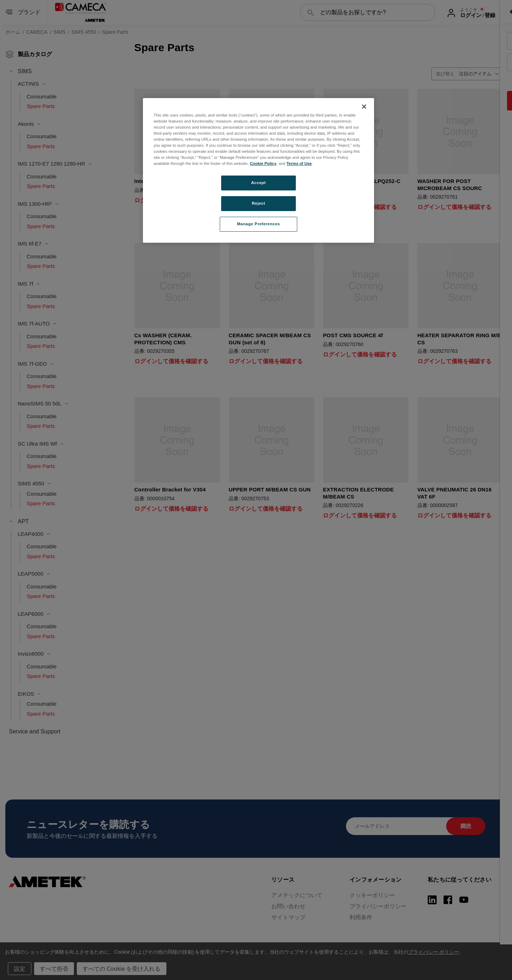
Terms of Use (299, 163)
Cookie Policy (263, 163)
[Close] (364, 107)
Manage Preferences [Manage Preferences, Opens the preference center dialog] (259, 224)
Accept (258, 183)
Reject (258, 203)
